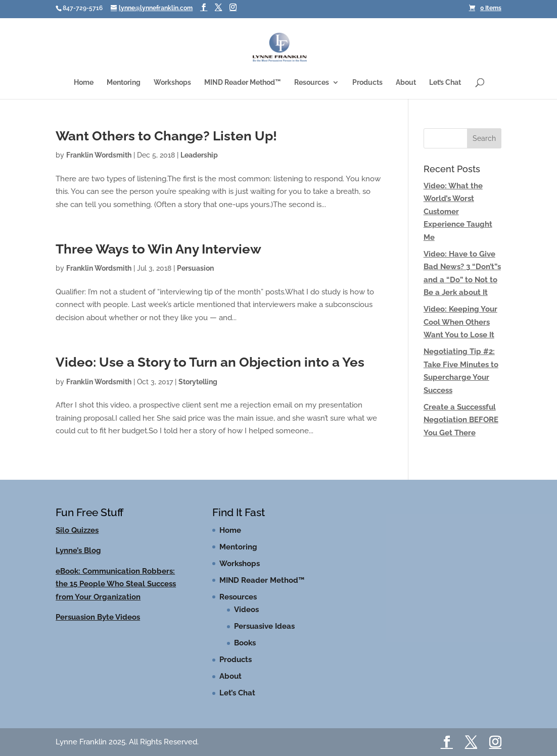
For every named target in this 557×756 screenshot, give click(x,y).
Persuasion (195, 268)
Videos (246, 610)
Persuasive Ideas (264, 626)
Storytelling (198, 382)
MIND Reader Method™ (243, 83)
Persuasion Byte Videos (98, 617)
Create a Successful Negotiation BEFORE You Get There (461, 420)
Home (84, 83)
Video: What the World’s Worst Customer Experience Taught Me (458, 212)
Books (245, 643)
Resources (312, 83)
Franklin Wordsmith (99, 155)
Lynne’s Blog (78, 550)
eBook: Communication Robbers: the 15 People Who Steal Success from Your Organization (116, 584)
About (406, 83)
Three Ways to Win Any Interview (158, 249)
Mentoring (124, 83)
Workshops (172, 83)
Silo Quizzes (77, 530)
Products (367, 83)
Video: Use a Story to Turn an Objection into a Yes (210, 362)
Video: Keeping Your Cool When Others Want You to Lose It (460, 322)
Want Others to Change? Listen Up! (166, 136)
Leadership (199, 155)
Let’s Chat (445, 83)
